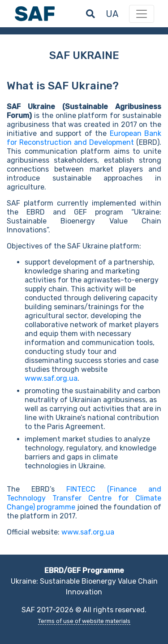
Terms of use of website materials (84, 621)
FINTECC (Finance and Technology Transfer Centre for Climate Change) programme (84, 498)
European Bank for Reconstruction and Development (84, 138)
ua (112, 14)
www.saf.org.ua (51, 378)
